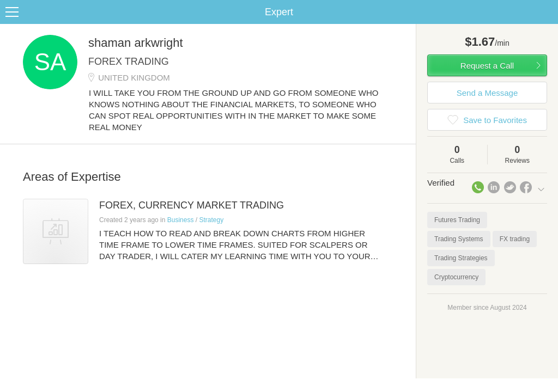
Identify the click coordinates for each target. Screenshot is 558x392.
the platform (57, 6)
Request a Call (487, 79)
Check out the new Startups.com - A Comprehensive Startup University (359, 7)
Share (547, 25)
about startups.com (516, 7)
